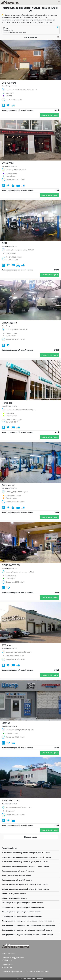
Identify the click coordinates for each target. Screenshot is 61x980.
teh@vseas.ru (7, 967)
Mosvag (6, 723)
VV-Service (8, 163)
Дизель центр (9, 323)
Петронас (7, 403)
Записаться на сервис (50, 115)
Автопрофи (8, 485)
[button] (58, 27)
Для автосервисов (9, 953)
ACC (4, 243)
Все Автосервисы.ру (14, 3)
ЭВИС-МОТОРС (11, 565)
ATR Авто (7, 645)
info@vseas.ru (7, 960)
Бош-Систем (9, 83)
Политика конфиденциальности (14, 972)
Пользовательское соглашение (37, 972)
